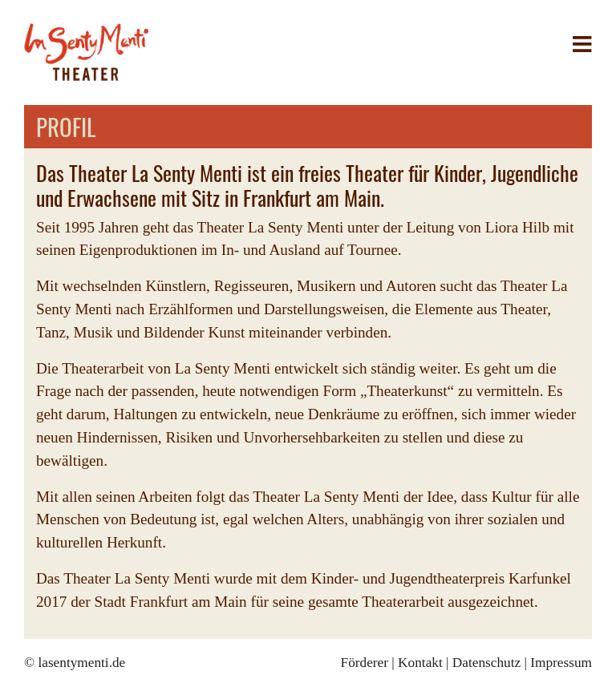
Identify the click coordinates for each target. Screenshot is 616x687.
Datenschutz (486, 663)
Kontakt (420, 663)
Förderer (365, 663)
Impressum (561, 663)
